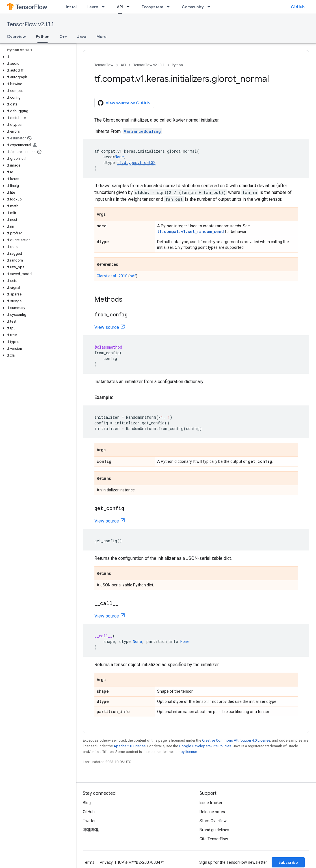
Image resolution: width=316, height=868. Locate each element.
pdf (133, 276)
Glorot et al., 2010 (112, 276)
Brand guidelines (214, 830)
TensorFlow (104, 65)
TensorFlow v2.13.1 (30, 24)
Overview (16, 36)
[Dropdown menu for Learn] (105, 7)
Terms (89, 862)
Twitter (89, 821)
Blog (87, 803)
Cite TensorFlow (214, 839)
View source (107, 327)
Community (193, 7)
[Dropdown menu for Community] (211, 7)
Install (72, 7)
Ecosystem (152, 7)
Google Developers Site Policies (205, 746)
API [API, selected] (120, 7)
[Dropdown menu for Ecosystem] (170, 7)
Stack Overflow (213, 821)
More (101, 36)
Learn (93, 7)
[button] (37, 57)
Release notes (212, 812)
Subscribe (288, 862)
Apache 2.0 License (130, 746)
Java (82, 36)
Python (177, 65)
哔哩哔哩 (91, 830)
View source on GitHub (124, 103)
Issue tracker (211, 803)
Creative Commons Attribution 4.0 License (236, 740)
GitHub (298, 7)
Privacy (106, 862)
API (123, 65)
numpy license (185, 752)
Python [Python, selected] (43, 36)
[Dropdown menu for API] (130, 7)
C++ (63, 36)
